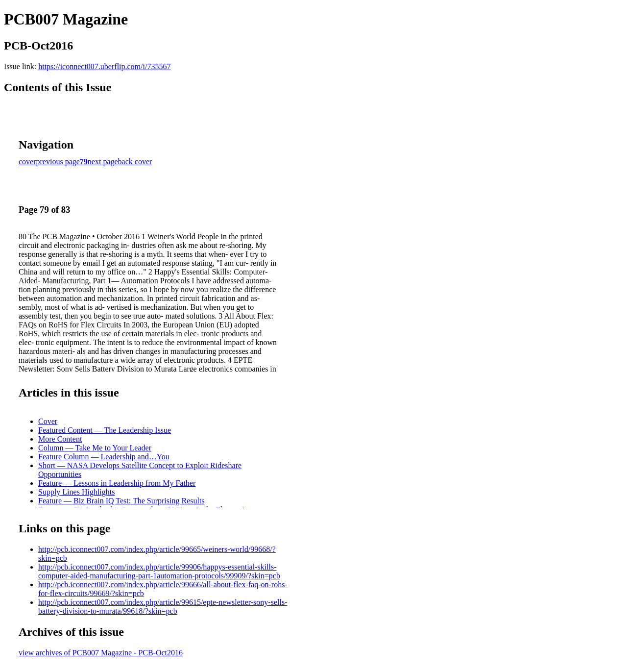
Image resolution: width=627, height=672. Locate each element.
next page (103, 162)
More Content (60, 439)
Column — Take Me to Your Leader (95, 448)
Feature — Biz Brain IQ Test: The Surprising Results (121, 501)
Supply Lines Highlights (76, 492)
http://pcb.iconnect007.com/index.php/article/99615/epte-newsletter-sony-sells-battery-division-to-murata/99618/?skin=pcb (163, 607)
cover (27, 162)
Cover (48, 421)
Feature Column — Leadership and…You (104, 457)
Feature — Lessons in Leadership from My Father (117, 483)
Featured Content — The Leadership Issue (105, 430)
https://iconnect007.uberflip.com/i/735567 (104, 66)
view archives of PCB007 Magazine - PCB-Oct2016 (101, 653)
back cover (135, 162)
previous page (58, 162)
